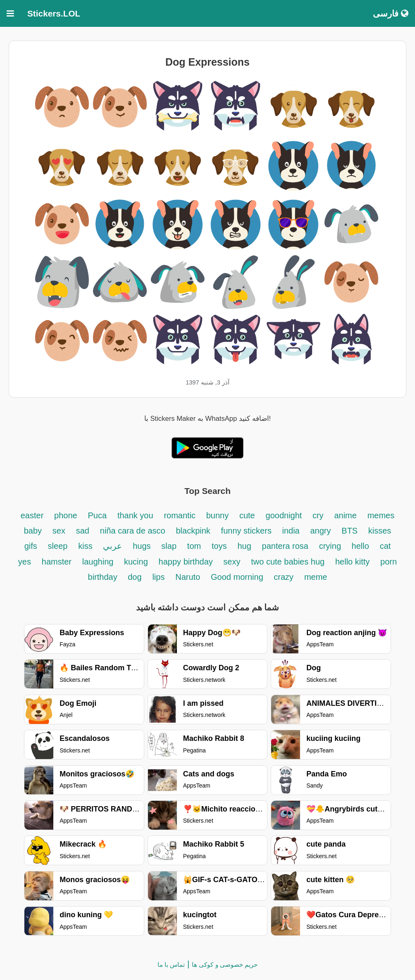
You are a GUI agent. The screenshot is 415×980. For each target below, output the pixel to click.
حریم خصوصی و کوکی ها (225, 965)
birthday (104, 577)
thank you (135, 515)
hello (360, 546)
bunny (218, 515)
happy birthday (187, 562)
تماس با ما (171, 965)
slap (169, 546)
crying (331, 546)
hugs (142, 546)
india (291, 531)
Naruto (188, 577)
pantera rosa (285, 546)
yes (25, 562)
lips (158, 577)
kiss (85, 546)
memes (381, 515)
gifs (31, 546)
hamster (57, 562)
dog (135, 577)
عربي (112, 546)
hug (244, 546)
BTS (351, 531)
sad (83, 531)
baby (33, 531)
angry (320, 531)
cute (247, 515)
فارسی (391, 13)
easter (32, 515)
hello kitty (352, 562)
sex (59, 531)
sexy (232, 562)
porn (389, 562)
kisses (380, 531)
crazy (284, 577)
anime (345, 515)
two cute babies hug (288, 562)
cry (318, 515)
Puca (98, 515)
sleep (58, 546)
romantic (181, 515)
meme (316, 577)
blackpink (193, 531)
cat (385, 546)
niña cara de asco (133, 531)
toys (219, 546)
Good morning (238, 577)
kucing (136, 562)
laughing (99, 562)
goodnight (285, 515)
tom (194, 546)
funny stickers (248, 531)
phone (66, 515)
